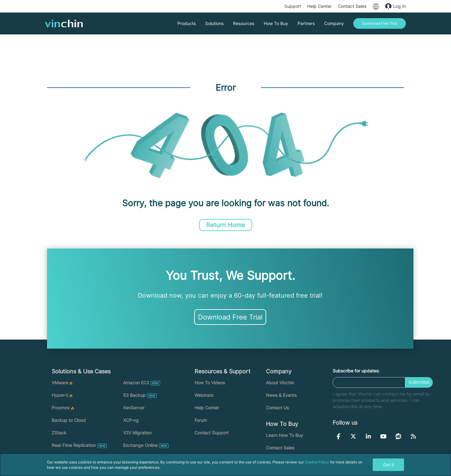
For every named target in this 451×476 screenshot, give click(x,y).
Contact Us (277, 408)
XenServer (134, 408)
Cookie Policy (317, 462)
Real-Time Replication (74, 445)
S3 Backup (134, 395)
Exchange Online (140, 445)
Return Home (226, 225)
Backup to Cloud (69, 420)
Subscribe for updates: (356, 371)
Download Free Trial (230, 317)
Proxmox (61, 408)
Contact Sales (352, 6)
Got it (389, 465)
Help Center (319, 6)
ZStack (59, 433)
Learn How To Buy (285, 435)
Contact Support (212, 433)
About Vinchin (280, 383)
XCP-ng (131, 420)
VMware (60, 383)
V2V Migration (137, 433)
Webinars (204, 395)
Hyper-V (60, 395)
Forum (201, 420)
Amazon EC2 (136, 383)
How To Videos (210, 383)
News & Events (281, 395)
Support (293, 6)
